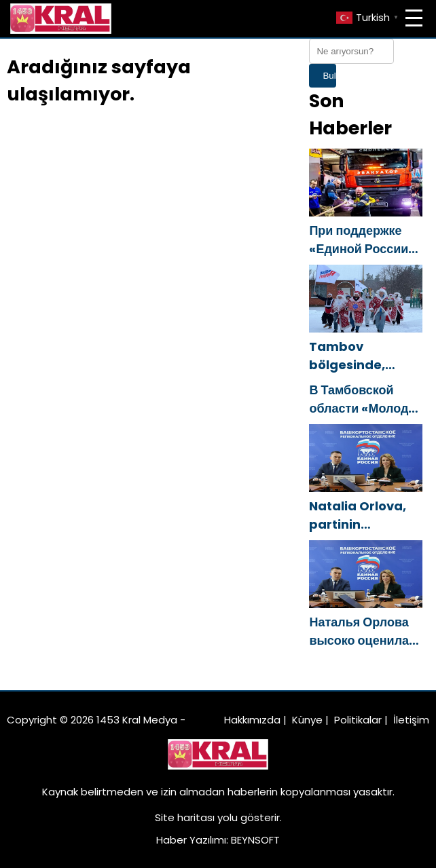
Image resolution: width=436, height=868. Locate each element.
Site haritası (185, 817)
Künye (307, 720)
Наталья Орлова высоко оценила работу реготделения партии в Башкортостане (359, 631)
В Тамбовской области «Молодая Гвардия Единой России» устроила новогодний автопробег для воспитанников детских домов (365, 399)
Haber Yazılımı (191, 840)
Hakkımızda (252, 720)
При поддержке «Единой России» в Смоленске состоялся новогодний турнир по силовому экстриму (362, 240)
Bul (329, 76)
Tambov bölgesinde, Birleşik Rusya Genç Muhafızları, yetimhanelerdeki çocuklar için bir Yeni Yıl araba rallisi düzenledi (366, 356)
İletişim (411, 720)
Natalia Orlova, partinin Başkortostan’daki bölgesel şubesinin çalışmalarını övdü (366, 515)
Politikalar (358, 720)
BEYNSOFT (255, 840)
